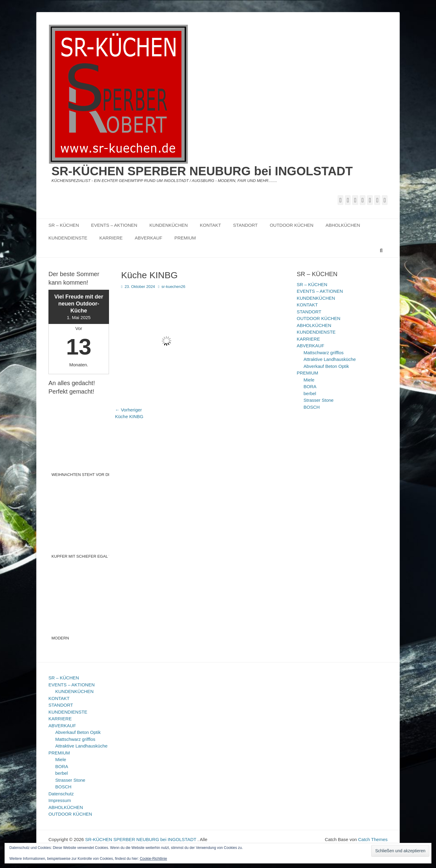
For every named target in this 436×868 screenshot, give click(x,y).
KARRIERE (111, 238)
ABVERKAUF (149, 238)
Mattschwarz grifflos (324, 353)
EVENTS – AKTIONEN (114, 225)
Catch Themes (373, 839)
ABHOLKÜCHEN (343, 225)
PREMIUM (185, 238)
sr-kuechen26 (173, 287)
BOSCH (312, 407)
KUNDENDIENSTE (68, 238)
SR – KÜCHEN (64, 225)
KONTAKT (210, 225)
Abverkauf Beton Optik (326, 366)
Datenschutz (61, 794)
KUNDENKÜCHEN (168, 225)
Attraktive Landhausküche (330, 359)
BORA (310, 386)
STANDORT (245, 225)
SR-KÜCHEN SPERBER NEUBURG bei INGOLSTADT (202, 171)
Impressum (60, 800)
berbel (310, 393)
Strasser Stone (319, 400)
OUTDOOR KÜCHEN (292, 225)
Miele (309, 380)
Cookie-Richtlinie (154, 859)
